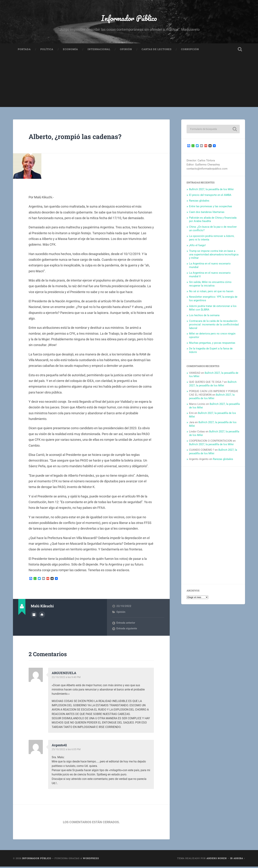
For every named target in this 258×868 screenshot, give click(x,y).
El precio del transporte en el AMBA (210, 197)
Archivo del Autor (34, 616)
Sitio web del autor (42, 616)
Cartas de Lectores (157, 51)
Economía (70, 51)
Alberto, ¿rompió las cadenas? (80, 138)
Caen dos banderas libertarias (207, 213)
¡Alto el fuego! (197, 247)
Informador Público (129, 19)
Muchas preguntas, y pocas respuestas (212, 344)
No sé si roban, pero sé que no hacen (211, 293)
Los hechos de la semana (204, 317)
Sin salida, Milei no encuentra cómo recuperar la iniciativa (210, 285)
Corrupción (190, 51)
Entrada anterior (126, 624)
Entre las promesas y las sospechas (211, 208)
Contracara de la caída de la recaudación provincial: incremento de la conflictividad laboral (214, 326)
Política (47, 51)
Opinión (126, 51)
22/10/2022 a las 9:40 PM (67, 679)
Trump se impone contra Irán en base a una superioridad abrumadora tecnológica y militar (214, 256)
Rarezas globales (199, 202)
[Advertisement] (129, 84)
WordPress (91, 860)
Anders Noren (217, 860)
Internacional (99, 51)
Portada (24, 51)
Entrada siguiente (127, 630)
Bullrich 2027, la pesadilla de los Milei (211, 191)
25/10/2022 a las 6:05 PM (67, 751)
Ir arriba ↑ (238, 860)
